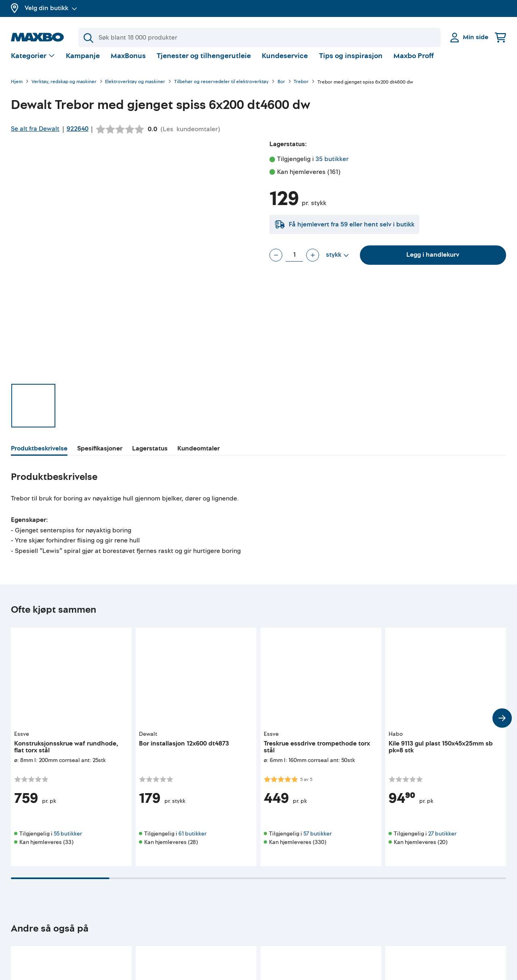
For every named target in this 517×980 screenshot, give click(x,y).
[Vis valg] (33, 63)
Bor (281, 89)
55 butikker (68, 840)
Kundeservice (285, 62)
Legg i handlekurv (433, 261)
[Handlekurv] (500, 37)
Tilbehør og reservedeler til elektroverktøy (221, 89)
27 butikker (442, 840)
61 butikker (192, 840)
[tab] (39, 456)
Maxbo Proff (414, 62)
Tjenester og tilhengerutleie (204, 62)
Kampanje (83, 62)
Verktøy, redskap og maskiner (64, 89)
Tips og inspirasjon (351, 62)
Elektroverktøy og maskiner (135, 89)
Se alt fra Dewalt (35, 135)
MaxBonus (128, 62)
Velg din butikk (51, 8)
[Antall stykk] (294, 262)
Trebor (301, 89)
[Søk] (260, 38)
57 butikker (317, 840)
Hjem (17, 89)
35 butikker (332, 165)
